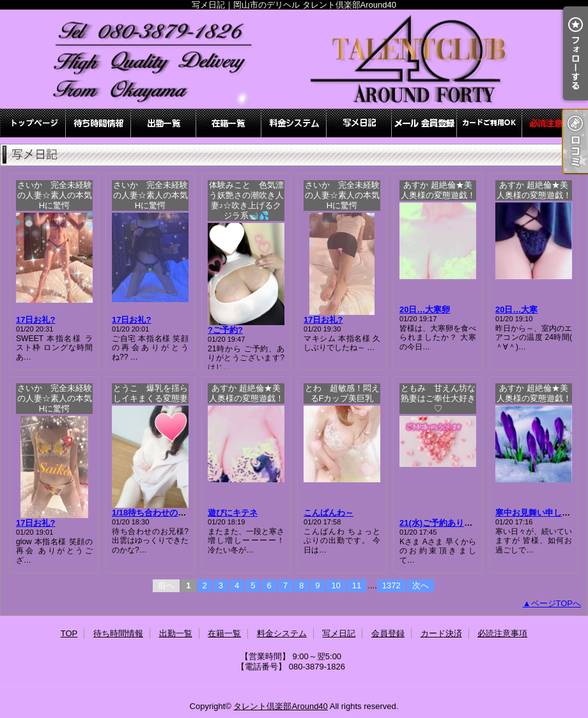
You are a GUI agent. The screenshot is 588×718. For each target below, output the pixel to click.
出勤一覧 (164, 123)
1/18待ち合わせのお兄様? (160, 513)
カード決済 (490, 123)
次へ (421, 585)
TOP (33, 123)
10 (336, 585)
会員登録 (424, 123)
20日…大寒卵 (425, 309)
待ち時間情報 (98, 123)
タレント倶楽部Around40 (280, 706)
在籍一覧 (229, 123)
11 (357, 585)
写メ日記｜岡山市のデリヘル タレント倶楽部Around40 (294, 59)
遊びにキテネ (233, 513)
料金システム (294, 123)
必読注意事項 (555, 123)
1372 (391, 585)
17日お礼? (35, 320)
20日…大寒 (516, 309)
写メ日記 (359, 123)
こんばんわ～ (329, 513)
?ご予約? (225, 330)
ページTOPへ (556, 603)
